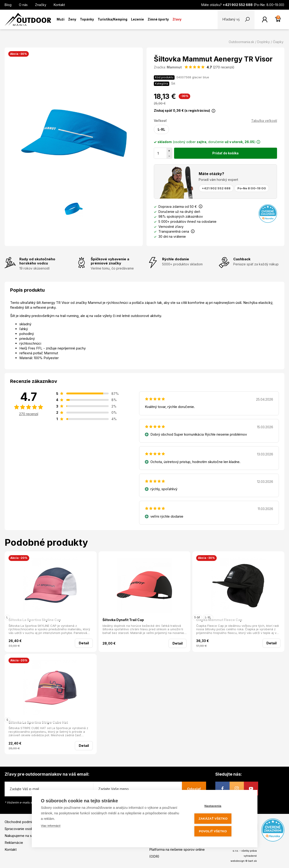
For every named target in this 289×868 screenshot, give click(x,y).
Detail (84, 643)
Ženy (72, 19)
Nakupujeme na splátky (23, 836)
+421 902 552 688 (216, 188)
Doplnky (264, 42)
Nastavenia (220, 807)
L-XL (161, 129)
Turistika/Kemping (112, 19)
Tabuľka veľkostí (264, 121)
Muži (61, 19)
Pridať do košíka (225, 153)
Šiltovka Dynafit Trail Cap (123, 620)
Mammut (174, 67)
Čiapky (278, 42)
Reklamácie (14, 843)
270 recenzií (29, 414)
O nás (23, 5)
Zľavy (177, 19)
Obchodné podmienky (22, 822)
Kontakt (59, 5)
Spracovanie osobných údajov (28, 829)
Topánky (87, 19)
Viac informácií (51, 827)
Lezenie (137, 19)
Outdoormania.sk (241, 42)
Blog (8, 5)
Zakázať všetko (220, 819)
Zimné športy (158, 19)
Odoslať (194, 789)
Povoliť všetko (220, 831)
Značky (41, 5)
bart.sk (253, 861)
